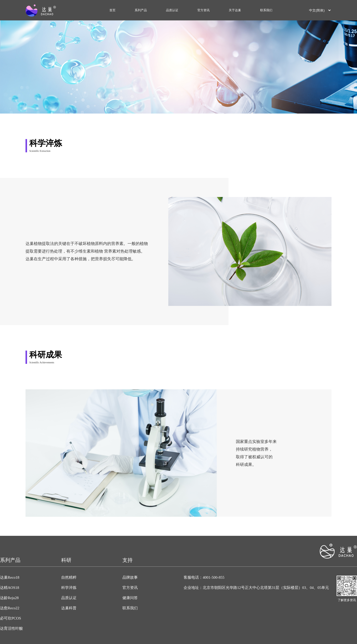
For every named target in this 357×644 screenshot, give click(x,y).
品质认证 (172, 10)
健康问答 (130, 598)
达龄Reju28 (9, 598)
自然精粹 (69, 577)
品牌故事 (130, 577)
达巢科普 (69, 608)
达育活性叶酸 (11, 628)
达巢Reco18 (10, 577)
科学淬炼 (69, 588)
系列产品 (141, 10)
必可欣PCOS (11, 618)
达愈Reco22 (10, 608)
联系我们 (266, 10)
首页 (112, 10)
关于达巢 (235, 10)
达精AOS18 (10, 588)
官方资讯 (203, 10)
